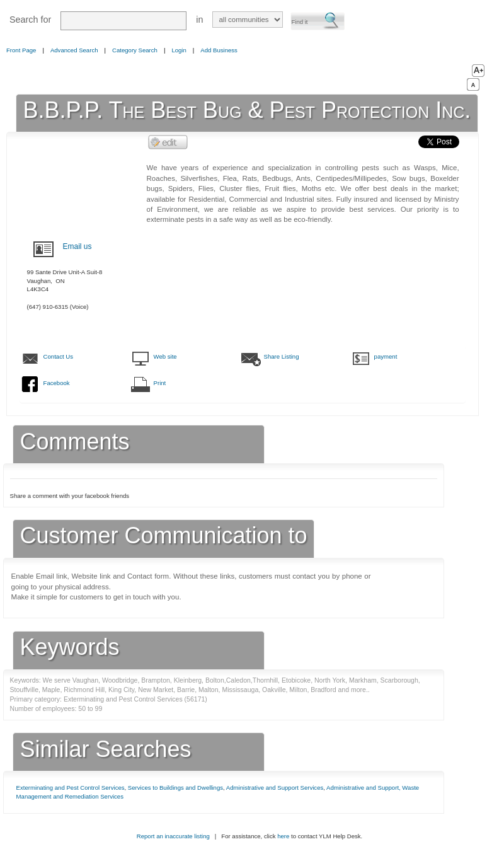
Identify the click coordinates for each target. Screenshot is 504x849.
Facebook (57, 383)
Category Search (135, 50)
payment (386, 356)
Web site (165, 356)
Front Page (21, 50)
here (283, 836)
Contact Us (58, 356)
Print (160, 383)
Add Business (219, 50)
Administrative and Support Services (275, 788)
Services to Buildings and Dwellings (175, 788)
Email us (77, 246)
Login (179, 50)
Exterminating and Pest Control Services (71, 788)
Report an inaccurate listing (173, 836)
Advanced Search (74, 50)
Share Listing (282, 356)
